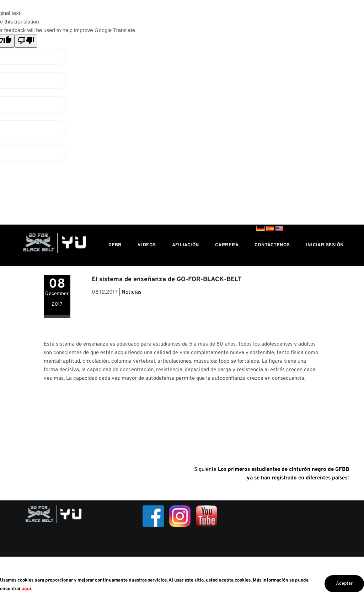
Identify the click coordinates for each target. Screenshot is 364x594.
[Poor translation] (26, 41)
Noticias (132, 292)
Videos (147, 245)
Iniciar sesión (325, 245)
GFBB (115, 245)
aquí (26, 589)
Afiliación (186, 245)
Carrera (227, 245)
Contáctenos (272, 245)
